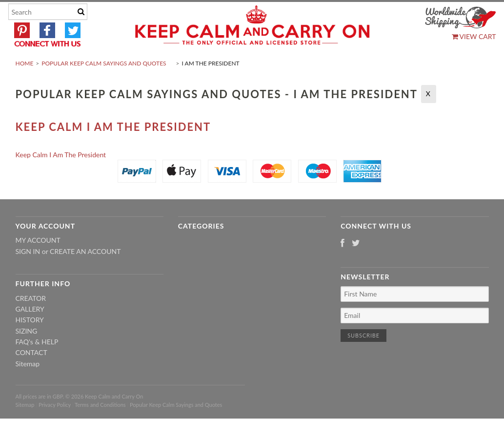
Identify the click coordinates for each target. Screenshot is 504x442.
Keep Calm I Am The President (113, 150)
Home (25, 86)
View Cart (474, 36)
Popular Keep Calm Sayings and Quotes (104, 86)
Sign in (28, 274)
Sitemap (28, 387)
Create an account (85, 274)
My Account (38, 263)
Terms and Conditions (100, 428)
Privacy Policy (55, 428)
